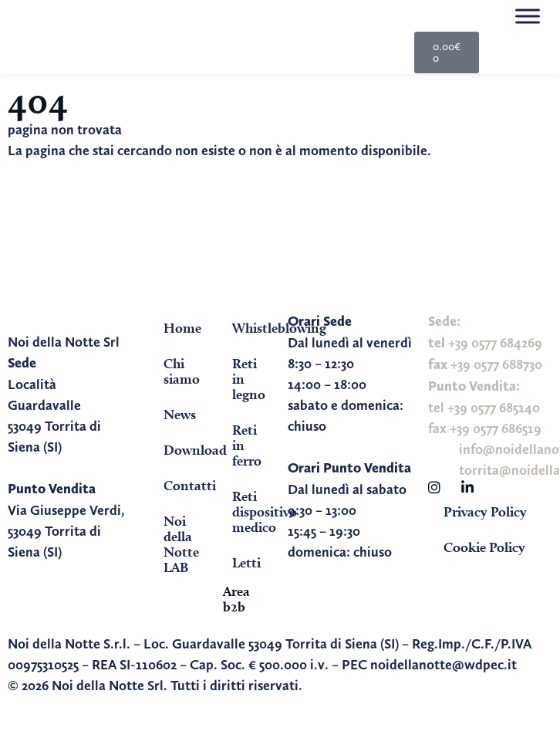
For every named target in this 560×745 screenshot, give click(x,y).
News (180, 414)
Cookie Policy (484, 547)
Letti (246, 562)
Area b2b (236, 599)
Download (184, 450)
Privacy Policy (485, 511)
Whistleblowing (252, 328)
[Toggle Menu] (528, 16)
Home (182, 328)
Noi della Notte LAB (181, 544)
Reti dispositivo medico (252, 511)
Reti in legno (249, 379)
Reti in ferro (247, 445)
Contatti (184, 485)
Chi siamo (182, 371)
